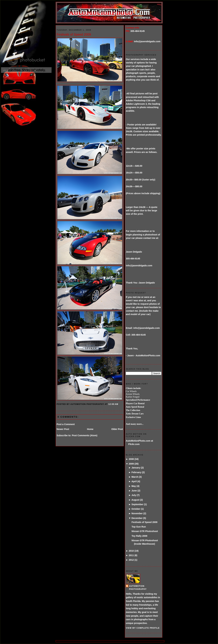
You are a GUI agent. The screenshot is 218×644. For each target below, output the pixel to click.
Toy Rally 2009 (139, 536)
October (136, 509)
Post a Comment (66, 424)
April (134, 481)
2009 (131, 464)
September (137, 504)
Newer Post (63, 429)
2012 (131, 560)
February (136, 472)
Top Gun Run (139, 527)
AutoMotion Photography (138, 588)
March (135, 477)
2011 (131, 555)
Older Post (117, 429)
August (135, 500)
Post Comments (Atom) (84, 435)
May (134, 486)
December (137, 518)
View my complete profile (143, 628)
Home (90, 429)
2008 (131, 459)
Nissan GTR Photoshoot (145, 531)
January (136, 468)
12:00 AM (113, 404)
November (137, 513)
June (134, 491)
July (134, 495)
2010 (131, 551)
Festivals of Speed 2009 (74, 34)
